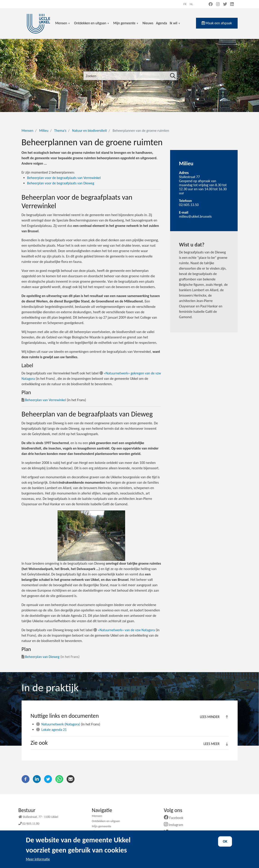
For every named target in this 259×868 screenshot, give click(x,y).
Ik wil (175, 26)
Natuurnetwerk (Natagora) (61, 724)
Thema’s (60, 131)
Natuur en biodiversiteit (90, 131)
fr (185, 4)
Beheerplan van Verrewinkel (45, 400)
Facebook (175, 818)
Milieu (44, 131)
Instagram (175, 825)
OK (225, 845)
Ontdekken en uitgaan (92, 26)
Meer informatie (38, 862)
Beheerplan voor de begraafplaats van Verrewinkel (64, 178)
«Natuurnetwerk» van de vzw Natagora (126, 630)
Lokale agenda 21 (54, 730)
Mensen (63, 26)
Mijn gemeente (126, 26)
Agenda (161, 23)
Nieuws (148, 23)
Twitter (173, 832)
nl (191, 4)
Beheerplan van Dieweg (42, 657)
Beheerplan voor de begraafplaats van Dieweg (61, 183)
